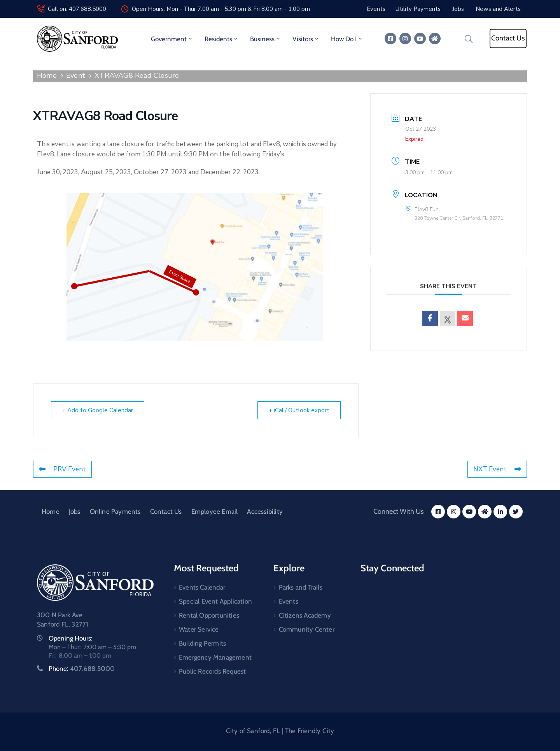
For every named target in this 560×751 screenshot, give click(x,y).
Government (172, 39)
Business (266, 39)
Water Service (199, 629)
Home (47, 75)
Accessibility (265, 511)
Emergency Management (215, 657)
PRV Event (62, 469)
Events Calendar (202, 587)
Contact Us (166, 511)
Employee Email (215, 511)
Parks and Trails (301, 587)
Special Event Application (215, 601)
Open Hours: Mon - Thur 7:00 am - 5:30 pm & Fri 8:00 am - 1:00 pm (221, 9)
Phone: (82, 669)
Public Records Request (212, 671)
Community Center (307, 629)
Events (289, 601)
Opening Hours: (71, 638)
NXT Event (497, 469)
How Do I (347, 39)
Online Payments (115, 511)
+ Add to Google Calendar (98, 410)
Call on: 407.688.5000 (77, 9)
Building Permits (202, 643)
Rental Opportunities (209, 615)
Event (76, 75)
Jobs (75, 511)
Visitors (306, 39)
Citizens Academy (305, 615)
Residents (222, 39)
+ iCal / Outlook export (299, 410)
